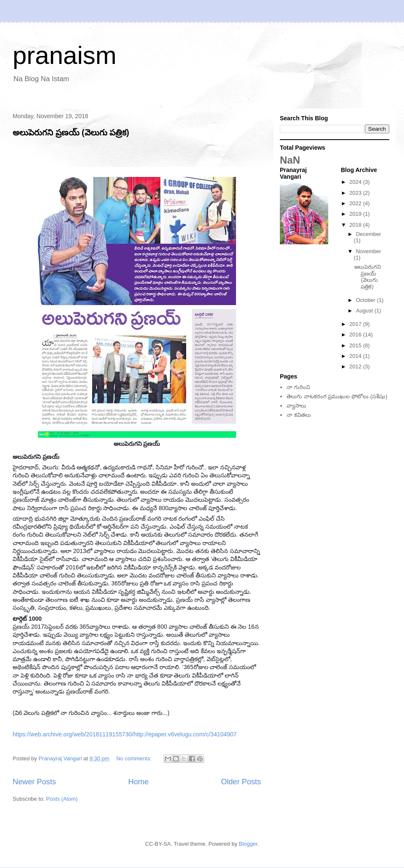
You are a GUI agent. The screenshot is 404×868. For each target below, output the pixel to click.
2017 (356, 324)
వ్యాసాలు (296, 406)
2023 (356, 193)
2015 (356, 345)
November (369, 251)
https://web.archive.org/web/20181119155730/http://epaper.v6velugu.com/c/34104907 (125, 734)
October (367, 300)
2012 (356, 367)
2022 (356, 203)
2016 (356, 335)
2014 (356, 356)
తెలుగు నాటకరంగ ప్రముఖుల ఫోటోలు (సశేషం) (337, 396)
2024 (356, 182)
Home (139, 782)
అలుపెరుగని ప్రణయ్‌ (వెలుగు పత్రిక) (71, 132)
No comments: (134, 758)
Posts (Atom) (62, 799)
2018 (356, 225)
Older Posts (241, 782)
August (365, 311)
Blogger (248, 844)
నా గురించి (298, 387)
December (369, 234)
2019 (356, 214)
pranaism (65, 55)
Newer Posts (34, 782)
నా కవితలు (299, 415)
